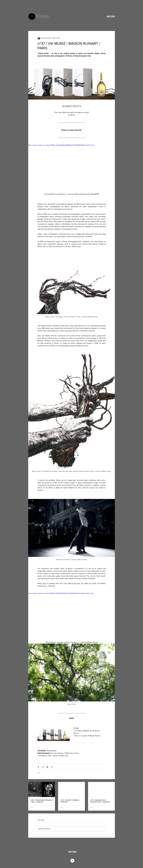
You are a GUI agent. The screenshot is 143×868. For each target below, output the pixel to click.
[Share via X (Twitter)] (43, 767)
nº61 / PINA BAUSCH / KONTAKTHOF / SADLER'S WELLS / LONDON (100, 801)
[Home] (111, 16)
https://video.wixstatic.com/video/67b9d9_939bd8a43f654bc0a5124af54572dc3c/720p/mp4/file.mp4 (61, 593)
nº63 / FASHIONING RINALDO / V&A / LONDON (42, 801)
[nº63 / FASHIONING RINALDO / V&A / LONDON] (42, 789)
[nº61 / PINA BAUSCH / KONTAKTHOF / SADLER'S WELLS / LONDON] (101, 789)
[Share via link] (52, 767)
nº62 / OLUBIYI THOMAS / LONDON (70, 801)
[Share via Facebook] (38, 767)
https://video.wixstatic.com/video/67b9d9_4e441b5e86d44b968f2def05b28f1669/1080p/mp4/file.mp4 (61, 145)
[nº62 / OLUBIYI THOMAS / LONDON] (71, 789)
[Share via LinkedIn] (47, 767)
